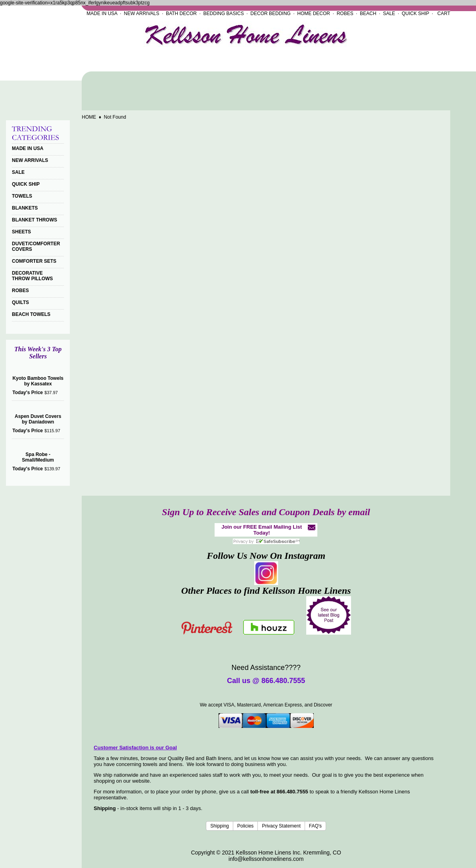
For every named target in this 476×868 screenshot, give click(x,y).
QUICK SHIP (416, 13)
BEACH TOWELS (31, 314)
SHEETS (21, 232)
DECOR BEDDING (270, 13)
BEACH (368, 13)
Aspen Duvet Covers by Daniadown (38, 419)
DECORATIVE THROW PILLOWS (32, 276)
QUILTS (20, 302)
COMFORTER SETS (34, 261)
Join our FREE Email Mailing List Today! (262, 530)
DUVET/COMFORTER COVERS (36, 246)
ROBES (345, 13)
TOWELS (22, 196)
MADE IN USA (102, 13)
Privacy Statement (281, 826)
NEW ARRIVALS (141, 13)
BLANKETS (25, 208)
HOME (89, 117)
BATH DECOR (181, 13)
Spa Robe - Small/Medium (38, 457)
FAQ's (315, 826)
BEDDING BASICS (224, 13)
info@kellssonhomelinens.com (266, 859)
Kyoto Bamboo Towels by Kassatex (38, 381)
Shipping (220, 826)
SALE (389, 13)
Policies (245, 826)
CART (444, 13)
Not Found (115, 117)
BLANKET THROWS (35, 220)
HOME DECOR (314, 13)
